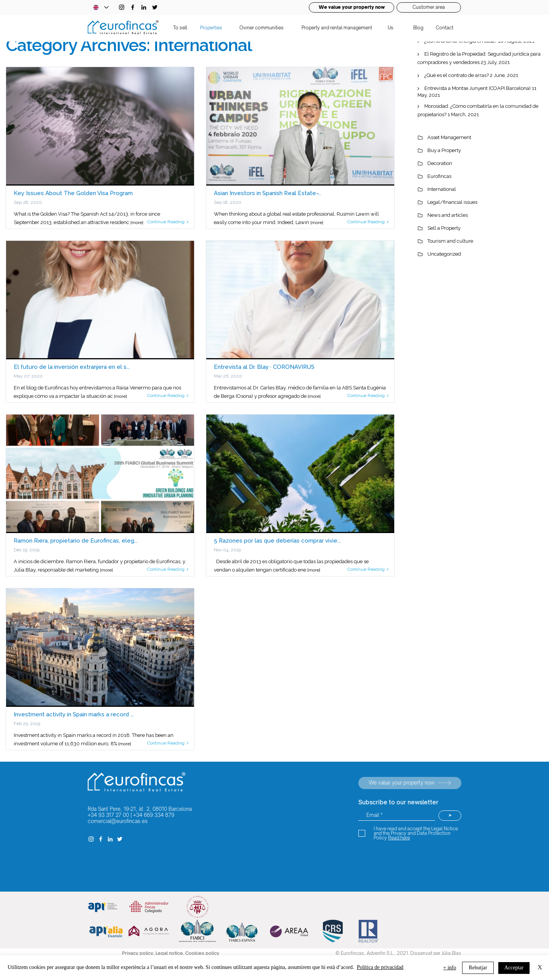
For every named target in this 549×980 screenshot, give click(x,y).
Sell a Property (444, 228)
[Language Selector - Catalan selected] (101, 7)
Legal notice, (170, 953)
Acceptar (514, 968)
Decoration (440, 163)
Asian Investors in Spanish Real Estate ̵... (267, 193)
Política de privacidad (380, 967)
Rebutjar (478, 968)
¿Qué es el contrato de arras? (457, 75)
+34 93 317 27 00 (108, 815)
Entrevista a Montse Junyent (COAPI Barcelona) (478, 88)
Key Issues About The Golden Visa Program (73, 193)
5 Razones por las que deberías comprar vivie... (277, 541)
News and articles (448, 215)
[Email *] (397, 816)
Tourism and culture (450, 241)
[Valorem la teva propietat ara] (410, 783)
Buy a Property (444, 150)
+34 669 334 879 (154, 815)
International (442, 189)
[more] (137, 223)
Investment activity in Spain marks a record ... (74, 714)
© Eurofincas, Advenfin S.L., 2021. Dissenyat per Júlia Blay (398, 953)
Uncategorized (444, 254)
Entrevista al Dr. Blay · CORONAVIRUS (264, 367)
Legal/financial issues (452, 202)
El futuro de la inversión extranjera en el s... (72, 367)
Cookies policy (202, 953)
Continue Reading (168, 222)
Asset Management (449, 137)
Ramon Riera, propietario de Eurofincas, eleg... (76, 541)
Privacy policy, (139, 953)
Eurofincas (439, 176)
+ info (450, 968)
